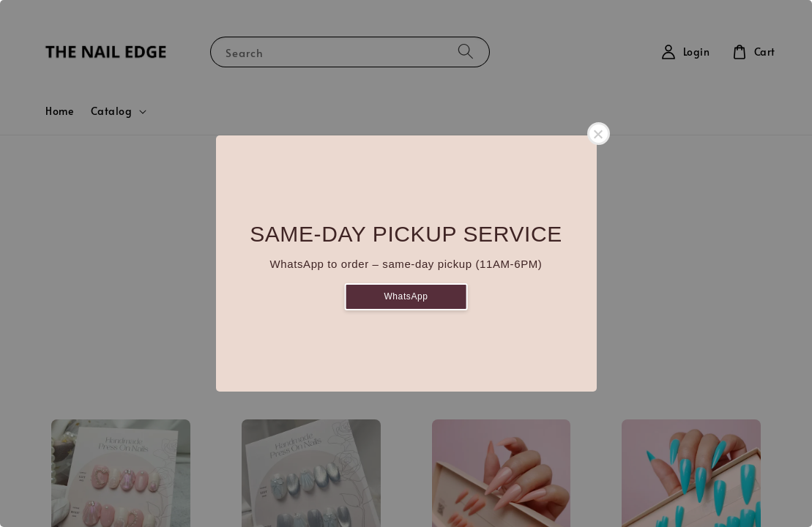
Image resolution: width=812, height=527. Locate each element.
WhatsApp (406, 296)
